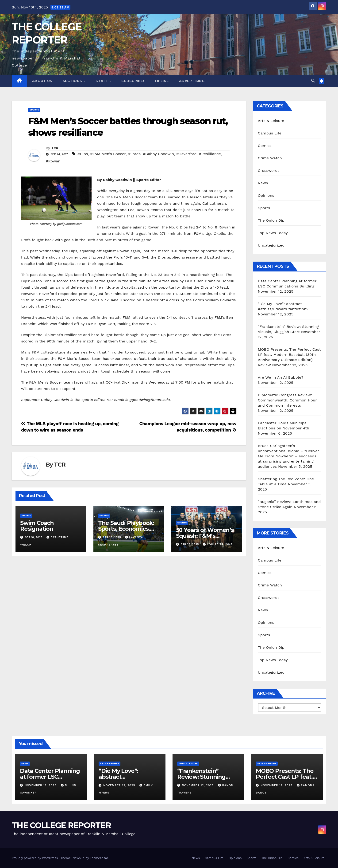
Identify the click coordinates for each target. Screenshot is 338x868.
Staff (102, 81)
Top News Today (273, 233)
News (263, 183)
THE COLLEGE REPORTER (61, 825)
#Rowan (53, 161)
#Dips (83, 154)
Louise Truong (218, 544)
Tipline (161, 81)
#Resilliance (210, 154)
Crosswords (269, 171)
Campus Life (270, 133)
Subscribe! (133, 81)
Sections (73, 81)
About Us (42, 81)
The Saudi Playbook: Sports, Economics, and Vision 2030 (126, 529)
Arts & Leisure (271, 121)
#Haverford (186, 154)
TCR (55, 148)
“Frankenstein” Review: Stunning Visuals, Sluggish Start (207, 777)
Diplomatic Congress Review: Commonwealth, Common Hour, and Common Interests (288, 400)
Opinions (266, 195)
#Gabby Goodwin (158, 154)
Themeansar (99, 858)
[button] (313, 81)
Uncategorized (271, 245)
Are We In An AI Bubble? (281, 377)
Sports (34, 110)
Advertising (192, 81)
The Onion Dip (271, 220)
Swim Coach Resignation (37, 526)
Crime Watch (270, 158)
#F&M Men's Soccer (108, 154)
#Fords (134, 154)
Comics (265, 146)
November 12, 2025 (41, 785)
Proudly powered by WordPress (35, 858)
